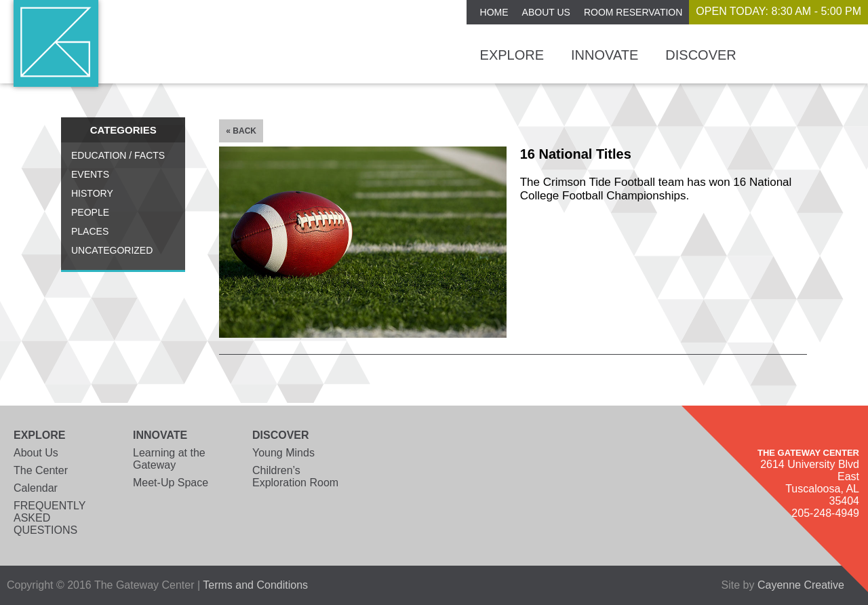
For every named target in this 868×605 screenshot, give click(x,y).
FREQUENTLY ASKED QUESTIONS (50, 518)
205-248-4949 (825, 513)
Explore (512, 55)
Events (90, 174)
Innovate (605, 55)
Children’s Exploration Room (295, 476)
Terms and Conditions (255, 585)
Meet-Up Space (171, 483)
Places (90, 231)
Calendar (36, 488)
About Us (546, 12)
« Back (241, 131)
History (92, 193)
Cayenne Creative (801, 585)
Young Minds (283, 453)
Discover (701, 55)
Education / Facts (118, 155)
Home (494, 12)
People (90, 212)
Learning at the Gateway (169, 459)
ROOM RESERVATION (633, 12)
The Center (41, 470)
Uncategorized (112, 250)
